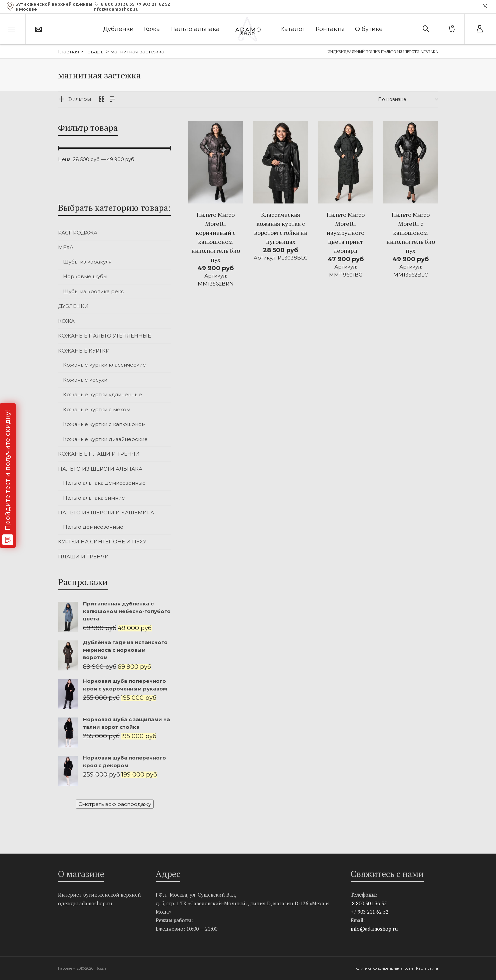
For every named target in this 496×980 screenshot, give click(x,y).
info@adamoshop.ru (374, 929)
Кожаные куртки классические (104, 365)
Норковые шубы (85, 276)
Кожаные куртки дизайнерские (105, 439)
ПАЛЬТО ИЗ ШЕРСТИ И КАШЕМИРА (106, 513)
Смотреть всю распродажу (115, 804)
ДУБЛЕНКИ (73, 306)
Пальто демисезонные (93, 527)
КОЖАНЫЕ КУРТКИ (84, 351)
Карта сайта (427, 968)
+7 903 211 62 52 (153, 4)
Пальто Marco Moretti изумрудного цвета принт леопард (346, 232)
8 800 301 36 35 (117, 4)
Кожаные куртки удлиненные (102, 394)
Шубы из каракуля (87, 262)
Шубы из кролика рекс (93, 291)
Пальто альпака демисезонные (104, 483)
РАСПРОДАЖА (78, 233)
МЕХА (66, 247)
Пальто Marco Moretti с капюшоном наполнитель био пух (411, 232)
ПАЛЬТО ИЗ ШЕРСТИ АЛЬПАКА (100, 469)
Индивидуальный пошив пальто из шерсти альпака (383, 52)
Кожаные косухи (85, 380)
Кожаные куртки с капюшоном (104, 424)
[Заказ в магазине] (408, 99)
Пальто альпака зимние (94, 498)
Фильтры (79, 99)
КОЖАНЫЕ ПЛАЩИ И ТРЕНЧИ (99, 454)
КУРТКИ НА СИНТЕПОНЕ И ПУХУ (102, 542)
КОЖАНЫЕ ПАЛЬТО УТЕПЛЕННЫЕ (104, 336)
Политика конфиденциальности (384, 968)
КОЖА (66, 321)
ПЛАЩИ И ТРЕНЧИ (83, 557)
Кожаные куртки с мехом (97, 409)
